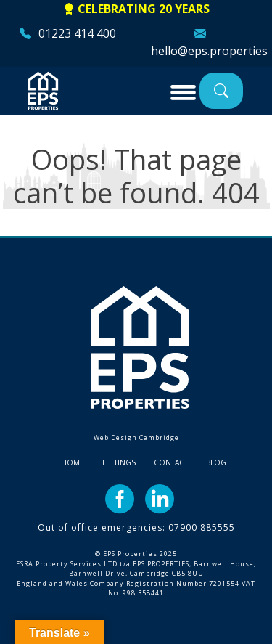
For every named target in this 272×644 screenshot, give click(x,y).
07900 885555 (202, 527)
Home (73, 462)
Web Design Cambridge (136, 437)
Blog (216, 462)
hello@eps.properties (209, 51)
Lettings (119, 462)
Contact (171, 462)
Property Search (221, 90)
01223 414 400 (77, 33)
